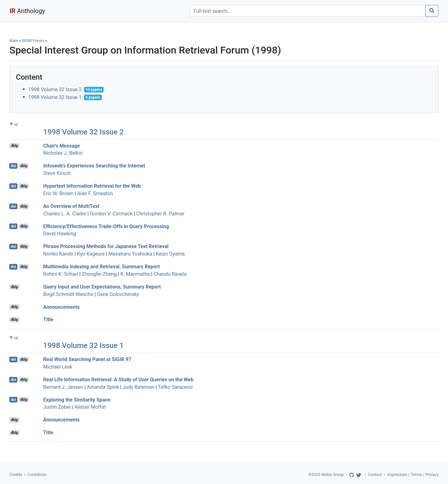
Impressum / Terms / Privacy (413, 475)
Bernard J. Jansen (63, 387)
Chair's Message (62, 146)
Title (48, 320)
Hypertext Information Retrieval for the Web (92, 186)
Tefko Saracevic (176, 387)
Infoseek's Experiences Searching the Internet (94, 166)
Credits (16, 475)
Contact (375, 475)
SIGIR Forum (33, 41)
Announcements (61, 307)
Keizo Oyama (170, 254)
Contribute (37, 475)
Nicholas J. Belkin (63, 153)
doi (14, 166)
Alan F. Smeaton (95, 193)
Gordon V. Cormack (111, 214)
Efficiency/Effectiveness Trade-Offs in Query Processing (106, 226)
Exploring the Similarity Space (77, 399)
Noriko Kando (58, 254)
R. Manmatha (135, 274)
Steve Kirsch (57, 173)
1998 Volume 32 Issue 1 (55, 97)
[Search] (308, 11)
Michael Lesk (58, 367)
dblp (14, 146)
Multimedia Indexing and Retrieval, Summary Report (102, 267)
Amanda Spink (103, 387)
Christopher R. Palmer (160, 214)
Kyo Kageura (91, 254)
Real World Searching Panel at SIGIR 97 (87, 359)
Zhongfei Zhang (99, 274)
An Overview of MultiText (71, 206)
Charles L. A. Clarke (65, 214)
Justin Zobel (57, 407)
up (14, 124)
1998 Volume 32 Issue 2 (55, 89)
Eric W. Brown (58, 193)
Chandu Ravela (170, 274)
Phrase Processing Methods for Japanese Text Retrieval (106, 246)
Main (14, 41)
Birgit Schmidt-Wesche (68, 294)
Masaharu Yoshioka (130, 254)
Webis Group (332, 475)
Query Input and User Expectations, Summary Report (102, 287)
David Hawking (60, 234)
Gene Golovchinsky (118, 294)
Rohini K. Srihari (61, 274)
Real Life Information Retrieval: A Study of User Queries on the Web (118, 380)
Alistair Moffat (90, 407)
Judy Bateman (138, 387)
